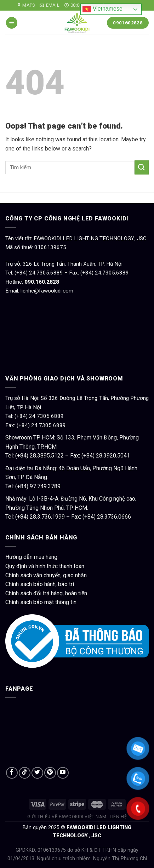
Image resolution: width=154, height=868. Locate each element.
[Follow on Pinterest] (50, 773)
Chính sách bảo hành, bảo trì (40, 584)
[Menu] (12, 23)
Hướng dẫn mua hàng (31, 557)
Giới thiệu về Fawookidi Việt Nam (67, 817)
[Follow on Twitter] (37, 773)
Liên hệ (118, 817)
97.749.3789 (45, 486)
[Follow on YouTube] (63, 773)
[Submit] (142, 167)
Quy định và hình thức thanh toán (45, 566)
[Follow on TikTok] (25, 773)
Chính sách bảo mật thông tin (41, 602)
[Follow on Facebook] (12, 773)
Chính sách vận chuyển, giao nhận (46, 575)
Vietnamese (102, 9)
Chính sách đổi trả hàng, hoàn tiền (46, 593)
